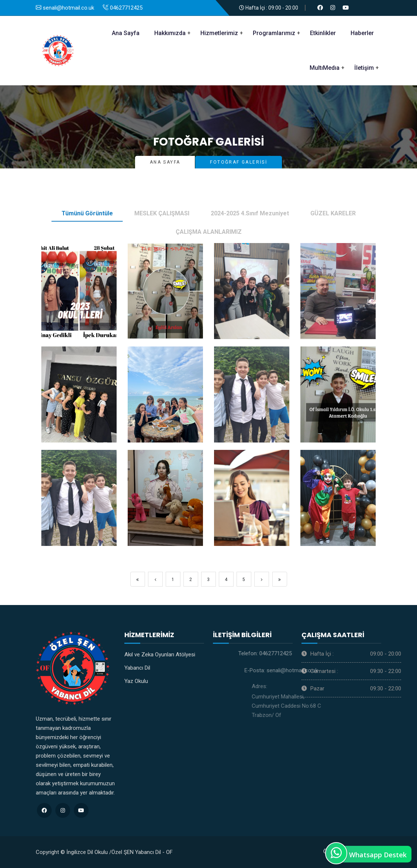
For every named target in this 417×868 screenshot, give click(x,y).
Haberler (362, 33)
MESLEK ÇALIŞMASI (162, 213)
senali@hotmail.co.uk (339, 670)
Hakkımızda (170, 33)
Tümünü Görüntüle (87, 213)
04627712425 (324, 653)
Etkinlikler (323, 33)
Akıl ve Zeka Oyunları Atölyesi (160, 655)
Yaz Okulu (136, 681)
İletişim (364, 68)
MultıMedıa (325, 68)
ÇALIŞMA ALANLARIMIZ (209, 232)
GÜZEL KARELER (333, 213)
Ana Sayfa (126, 33)
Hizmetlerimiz (219, 33)
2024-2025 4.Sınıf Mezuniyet (250, 213)
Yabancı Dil (137, 668)
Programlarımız (274, 33)
